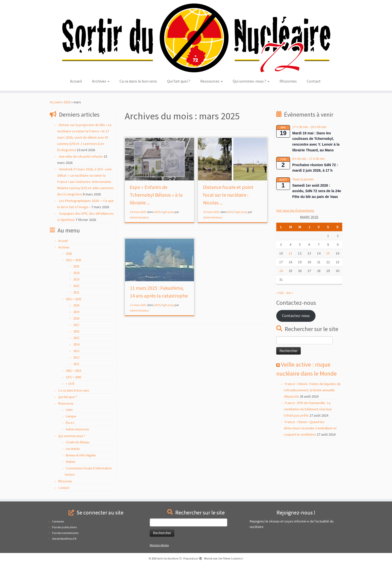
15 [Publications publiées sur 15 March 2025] (328, 253)
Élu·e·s (70, 423)
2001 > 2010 (73, 371)
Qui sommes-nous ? (251, 81)
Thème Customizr (233, 558)
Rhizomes (288, 81)
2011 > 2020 (73, 299)
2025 (67, 102)
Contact (314, 81)
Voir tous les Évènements (295, 210)
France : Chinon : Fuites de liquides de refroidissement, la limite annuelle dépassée (312, 390)
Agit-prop (168, 212)
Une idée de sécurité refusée (81, 156)
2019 (76, 312)
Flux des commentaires (65, 533)
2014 (76, 344)
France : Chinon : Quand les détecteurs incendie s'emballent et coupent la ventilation (310, 428)
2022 (76, 286)
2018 (76, 318)
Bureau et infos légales (81, 455)
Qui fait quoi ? (179, 81)
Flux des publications (64, 527)
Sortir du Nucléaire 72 (169, 558)
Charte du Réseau (78, 442)
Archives (101, 81)
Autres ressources (77, 429)
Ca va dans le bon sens (138, 81)
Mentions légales (159, 545)
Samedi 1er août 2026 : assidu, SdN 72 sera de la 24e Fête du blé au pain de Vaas (317, 191)
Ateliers (70, 462)
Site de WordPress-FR (64, 539)
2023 (76, 279)
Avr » (290, 293)
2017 (76, 325)
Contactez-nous (296, 316)
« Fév (280, 293)
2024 (76, 273)
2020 (76, 305)
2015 (76, 338)
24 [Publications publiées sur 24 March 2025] (281, 271)
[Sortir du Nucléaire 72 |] (196, 38)
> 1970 (70, 384)
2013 (76, 351)
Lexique (71, 416)
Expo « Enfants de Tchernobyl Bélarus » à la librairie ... (156, 195)
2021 (76, 292)
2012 (76, 357)
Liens (69, 410)
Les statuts (73, 449)
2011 (76, 364)
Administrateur (139, 217)
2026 (69, 254)
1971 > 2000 (73, 377)
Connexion (58, 521)
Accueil (76, 81)
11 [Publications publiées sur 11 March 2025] (290, 253)
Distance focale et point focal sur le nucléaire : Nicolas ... (228, 195)
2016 (76, 331)
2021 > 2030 (73, 260)
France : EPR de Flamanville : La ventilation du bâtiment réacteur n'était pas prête (308, 409)
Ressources (211, 81)
